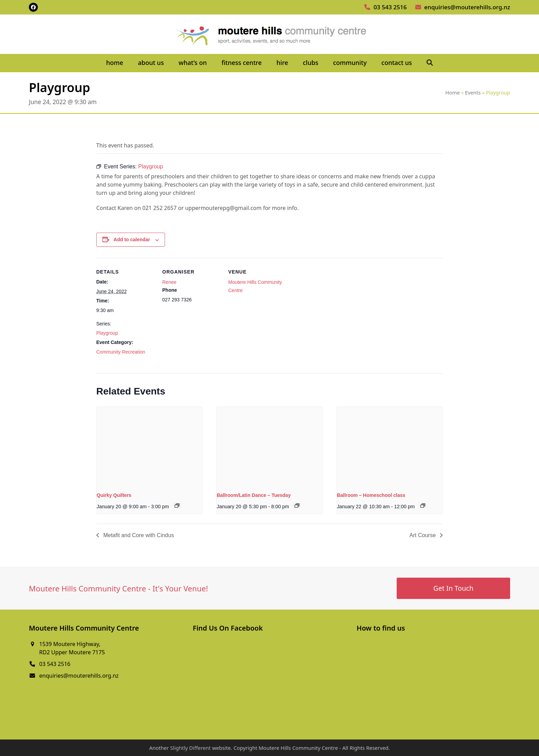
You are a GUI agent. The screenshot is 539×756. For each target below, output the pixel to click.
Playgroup (107, 333)
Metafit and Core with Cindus (138, 535)
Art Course (423, 535)
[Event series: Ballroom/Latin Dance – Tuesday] (297, 505)
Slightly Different (190, 748)
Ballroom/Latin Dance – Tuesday (254, 495)
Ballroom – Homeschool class (371, 495)
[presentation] (149, 446)
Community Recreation (121, 352)
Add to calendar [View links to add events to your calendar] (132, 240)
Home (453, 92)
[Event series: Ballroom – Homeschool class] (423, 505)
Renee (169, 282)
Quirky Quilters (114, 495)
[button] (430, 63)
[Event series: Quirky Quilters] (177, 505)
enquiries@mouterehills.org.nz (467, 7)
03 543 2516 (390, 7)
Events (473, 92)
